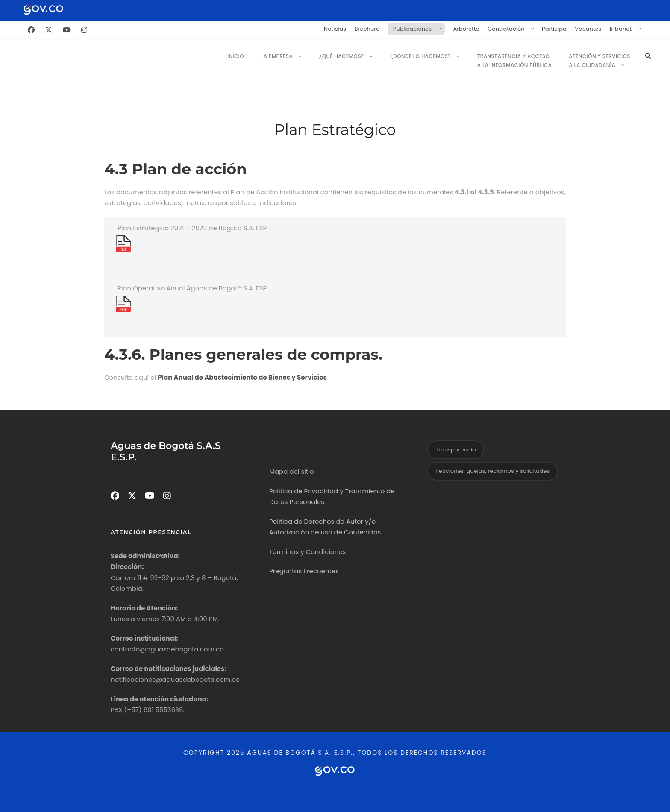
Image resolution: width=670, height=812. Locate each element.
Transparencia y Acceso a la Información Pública (515, 60)
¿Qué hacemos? (342, 56)
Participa (554, 29)
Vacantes (588, 29)
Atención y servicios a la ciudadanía (599, 60)
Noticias (335, 29)
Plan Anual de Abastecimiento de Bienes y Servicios (242, 377)
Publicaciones (412, 29)
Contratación (506, 29)
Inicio (236, 56)
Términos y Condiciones (307, 552)
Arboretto (466, 29)
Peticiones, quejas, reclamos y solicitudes (492, 471)
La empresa (277, 56)
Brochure (367, 29)
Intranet (621, 29)
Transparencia (455, 450)
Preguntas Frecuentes (304, 571)
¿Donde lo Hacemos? (420, 56)
